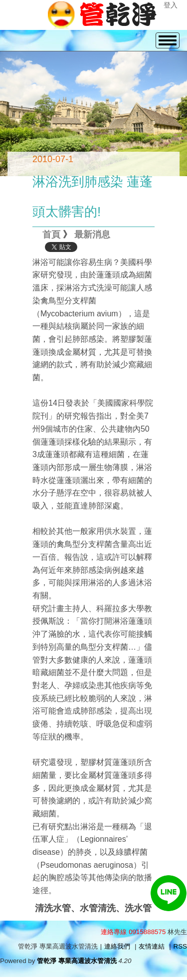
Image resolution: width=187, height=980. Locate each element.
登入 (171, 5)
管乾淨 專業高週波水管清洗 (77, 961)
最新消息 (92, 235)
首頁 (51, 235)
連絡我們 (117, 946)
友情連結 (152, 946)
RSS (180, 946)
